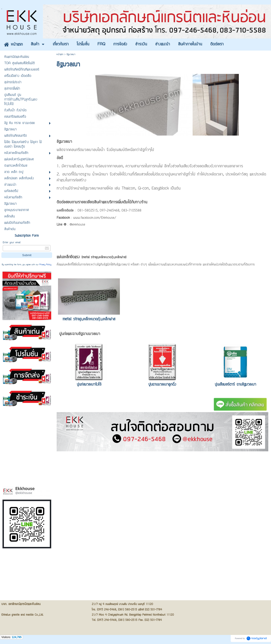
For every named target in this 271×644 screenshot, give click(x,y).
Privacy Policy (45, 265)
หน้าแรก (60, 55)
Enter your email (12, 243)
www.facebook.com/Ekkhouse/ (95, 218)
